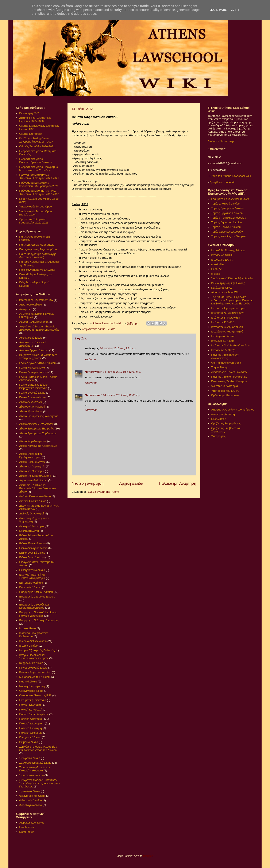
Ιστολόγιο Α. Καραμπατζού (227, 332)
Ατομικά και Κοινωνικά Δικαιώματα (33, 344)
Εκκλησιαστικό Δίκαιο (32, 570)
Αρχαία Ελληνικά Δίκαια (33, 322)
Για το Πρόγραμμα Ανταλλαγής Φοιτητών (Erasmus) (38, 256)
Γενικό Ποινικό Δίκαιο (32, 397)
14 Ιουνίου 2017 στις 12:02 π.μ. (122, 372)
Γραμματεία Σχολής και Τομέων (230, 199)
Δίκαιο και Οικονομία (32, 471)
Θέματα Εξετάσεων (31, 134)
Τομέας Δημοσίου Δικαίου (226, 222)
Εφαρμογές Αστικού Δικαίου (36, 592)
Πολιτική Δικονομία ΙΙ (32, 723)
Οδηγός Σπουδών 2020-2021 (37, 146)
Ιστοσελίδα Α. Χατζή (223, 350)
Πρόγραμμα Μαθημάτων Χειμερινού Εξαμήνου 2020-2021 (39, 177)
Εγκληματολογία (29, 531)
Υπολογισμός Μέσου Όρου (35, 207)
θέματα (111, 329)
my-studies (218, 264)
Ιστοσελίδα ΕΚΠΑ (222, 260)
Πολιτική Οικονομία (31, 733)
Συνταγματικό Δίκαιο (31, 775)
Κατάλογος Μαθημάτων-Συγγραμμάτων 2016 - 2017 (36, 140)
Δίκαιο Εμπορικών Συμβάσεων (38, 433)
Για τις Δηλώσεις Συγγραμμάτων (39, 249)
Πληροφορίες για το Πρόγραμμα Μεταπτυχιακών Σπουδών (39, 169)
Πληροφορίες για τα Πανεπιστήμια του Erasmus (36, 161)
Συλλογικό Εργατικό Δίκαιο (35, 763)
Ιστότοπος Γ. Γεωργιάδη (226, 318)
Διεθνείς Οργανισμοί (31, 513)
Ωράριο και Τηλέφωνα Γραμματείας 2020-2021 (34, 221)
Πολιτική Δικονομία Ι (31, 719)
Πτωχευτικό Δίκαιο (30, 737)
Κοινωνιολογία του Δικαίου (35, 672)
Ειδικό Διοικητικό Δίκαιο (33, 548)
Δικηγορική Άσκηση (223, 414)
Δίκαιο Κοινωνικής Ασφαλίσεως (38, 446)
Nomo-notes (27, 832)
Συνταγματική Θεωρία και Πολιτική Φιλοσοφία (34, 769)
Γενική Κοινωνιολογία (32, 368)
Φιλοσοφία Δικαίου (30, 800)
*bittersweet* (93, 372)
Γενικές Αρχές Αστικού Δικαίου (37, 363)
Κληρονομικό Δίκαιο (31, 663)
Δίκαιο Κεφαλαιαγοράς (33, 441)
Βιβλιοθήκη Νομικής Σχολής (228, 283)
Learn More (218, 10)
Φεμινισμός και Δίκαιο (32, 796)
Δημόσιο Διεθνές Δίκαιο (33, 480)
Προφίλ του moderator (223, 182)
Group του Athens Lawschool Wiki (230, 176)
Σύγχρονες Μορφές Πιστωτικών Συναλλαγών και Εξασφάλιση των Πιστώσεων (39, 783)
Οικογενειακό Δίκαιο (31, 691)
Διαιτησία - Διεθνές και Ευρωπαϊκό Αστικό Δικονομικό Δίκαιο (37, 488)
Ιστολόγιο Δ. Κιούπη (223, 336)
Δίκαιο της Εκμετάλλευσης (35, 476)
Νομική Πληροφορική (32, 686)
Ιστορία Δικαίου (28, 646)
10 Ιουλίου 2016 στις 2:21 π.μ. (118, 348)
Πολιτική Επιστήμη (30, 728)
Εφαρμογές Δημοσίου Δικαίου (37, 597)
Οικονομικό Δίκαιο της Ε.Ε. (35, 695)
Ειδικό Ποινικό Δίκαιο (32, 557)
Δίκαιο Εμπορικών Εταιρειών (37, 429)
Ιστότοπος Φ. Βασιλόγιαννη (228, 313)
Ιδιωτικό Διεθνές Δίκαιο (33, 641)
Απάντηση (91, 359)
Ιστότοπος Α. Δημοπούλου (227, 327)
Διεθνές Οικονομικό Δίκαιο (35, 496)
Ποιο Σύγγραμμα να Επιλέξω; (37, 270)
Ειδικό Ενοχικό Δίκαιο (32, 553)
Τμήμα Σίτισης (220, 367)
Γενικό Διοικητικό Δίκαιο (33, 372)
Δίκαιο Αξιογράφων (31, 411)
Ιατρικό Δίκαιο (28, 628)
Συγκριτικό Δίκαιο (30, 758)
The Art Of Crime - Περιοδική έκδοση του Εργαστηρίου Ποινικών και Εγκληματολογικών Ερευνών (232, 300)
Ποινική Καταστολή (31, 710)
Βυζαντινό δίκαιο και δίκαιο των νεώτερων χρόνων (38, 357)
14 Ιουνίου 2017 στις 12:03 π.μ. (122, 395)
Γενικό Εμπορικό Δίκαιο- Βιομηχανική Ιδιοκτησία (34, 386)
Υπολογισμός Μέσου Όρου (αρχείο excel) (35, 213)
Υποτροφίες (218, 436)
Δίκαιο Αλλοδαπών (30, 402)
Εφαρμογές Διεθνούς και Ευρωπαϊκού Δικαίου (34, 606)
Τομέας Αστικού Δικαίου (225, 204)
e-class (215, 274)
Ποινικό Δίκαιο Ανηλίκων (34, 714)
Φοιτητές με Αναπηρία (224, 386)
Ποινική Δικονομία (30, 705)
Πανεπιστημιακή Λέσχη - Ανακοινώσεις (226, 356)
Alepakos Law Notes (32, 823)
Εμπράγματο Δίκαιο (31, 583)
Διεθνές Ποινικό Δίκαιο (33, 501)
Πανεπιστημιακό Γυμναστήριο (229, 377)
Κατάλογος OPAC (222, 288)
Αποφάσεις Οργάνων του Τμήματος (233, 410)
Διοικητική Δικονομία (32, 526)
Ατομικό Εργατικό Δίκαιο (34, 350)
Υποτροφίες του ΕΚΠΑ (225, 391)
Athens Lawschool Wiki (225, 292)
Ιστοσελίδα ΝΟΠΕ (222, 255)
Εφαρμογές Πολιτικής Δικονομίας (39, 620)
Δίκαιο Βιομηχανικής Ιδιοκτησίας (39, 416)
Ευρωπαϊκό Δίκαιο (30, 587)
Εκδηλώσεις (218, 419)
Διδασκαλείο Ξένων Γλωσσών (229, 372)
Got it (235, 10)
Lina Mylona (27, 827)
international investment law (36, 300)
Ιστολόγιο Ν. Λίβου (222, 341)
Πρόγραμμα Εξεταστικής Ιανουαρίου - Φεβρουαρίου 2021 (39, 184)
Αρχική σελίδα (131, 483)
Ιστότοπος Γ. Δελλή (223, 322)
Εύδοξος (216, 269)
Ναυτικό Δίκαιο (28, 682)
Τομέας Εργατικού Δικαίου (227, 213)
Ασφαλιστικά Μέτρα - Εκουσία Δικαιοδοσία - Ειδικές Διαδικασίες (39, 328)
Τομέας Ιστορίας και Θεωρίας (229, 236)
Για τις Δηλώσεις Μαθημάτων (37, 245)
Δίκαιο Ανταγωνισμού (32, 407)
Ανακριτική (26, 309)
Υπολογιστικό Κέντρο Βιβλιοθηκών (232, 278)
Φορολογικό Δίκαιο (30, 805)
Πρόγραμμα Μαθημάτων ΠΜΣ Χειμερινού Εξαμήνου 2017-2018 (39, 192)
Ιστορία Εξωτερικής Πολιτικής (37, 650)
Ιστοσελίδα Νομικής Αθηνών (228, 250)
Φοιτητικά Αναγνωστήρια (226, 363)
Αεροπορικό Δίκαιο (30, 305)
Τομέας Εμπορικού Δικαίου (227, 208)
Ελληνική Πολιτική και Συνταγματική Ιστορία (32, 576)
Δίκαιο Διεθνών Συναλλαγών (36, 424)
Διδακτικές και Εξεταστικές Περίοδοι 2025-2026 (35, 119)
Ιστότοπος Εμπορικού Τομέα (228, 308)
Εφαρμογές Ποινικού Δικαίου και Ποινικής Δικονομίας (39, 614)
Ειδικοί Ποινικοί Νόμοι (32, 543)
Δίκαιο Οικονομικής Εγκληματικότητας (31, 456)
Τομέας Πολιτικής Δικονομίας (228, 218)
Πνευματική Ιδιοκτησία (33, 700)
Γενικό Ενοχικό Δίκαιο (32, 393)
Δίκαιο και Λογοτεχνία (32, 466)
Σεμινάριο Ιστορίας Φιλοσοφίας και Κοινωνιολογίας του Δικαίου (38, 748)
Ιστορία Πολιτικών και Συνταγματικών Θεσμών (34, 657)
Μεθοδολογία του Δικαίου (34, 677)
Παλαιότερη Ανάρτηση (178, 483)
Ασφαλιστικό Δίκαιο (94, 329)
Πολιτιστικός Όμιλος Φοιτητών (229, 381)
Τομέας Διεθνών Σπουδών (227, 232)
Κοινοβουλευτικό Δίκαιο (33, 668)
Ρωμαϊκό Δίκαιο (29, 742)
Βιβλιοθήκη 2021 (29, 113)
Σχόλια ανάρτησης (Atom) (103, 492)
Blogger (148, 856)
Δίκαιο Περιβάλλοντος (32, 462)
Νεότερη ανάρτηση (88, 483)
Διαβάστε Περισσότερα (222, 141)
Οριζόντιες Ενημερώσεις (226, 423)
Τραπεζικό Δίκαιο (30, 791)
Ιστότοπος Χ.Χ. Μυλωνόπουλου (230, 345)
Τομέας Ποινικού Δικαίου (226, 227)
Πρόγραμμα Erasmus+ (225, 395)
